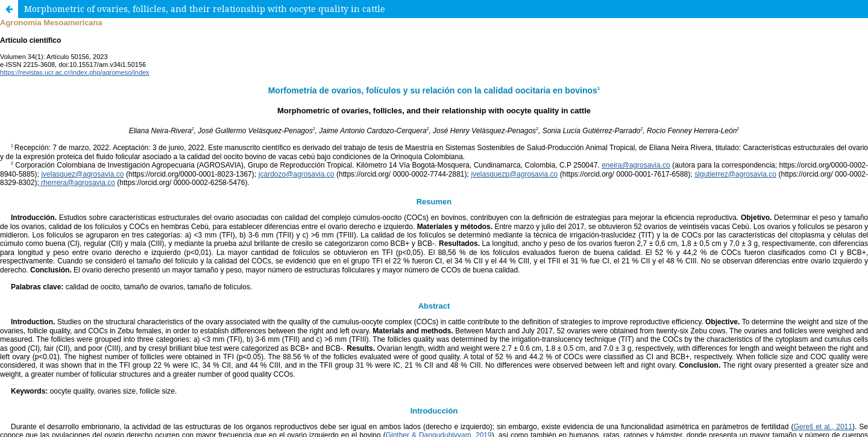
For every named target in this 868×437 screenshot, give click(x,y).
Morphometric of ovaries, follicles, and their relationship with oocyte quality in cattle (205, 9)
